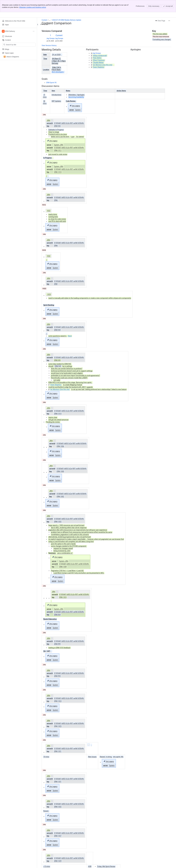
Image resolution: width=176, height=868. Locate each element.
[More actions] (169, 21)
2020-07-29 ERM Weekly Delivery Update (67, 20)
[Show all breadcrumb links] (49, 20)
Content (44, 20)
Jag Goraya (50, 38)
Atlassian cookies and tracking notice (33, 7)
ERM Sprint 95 (51, 83)
